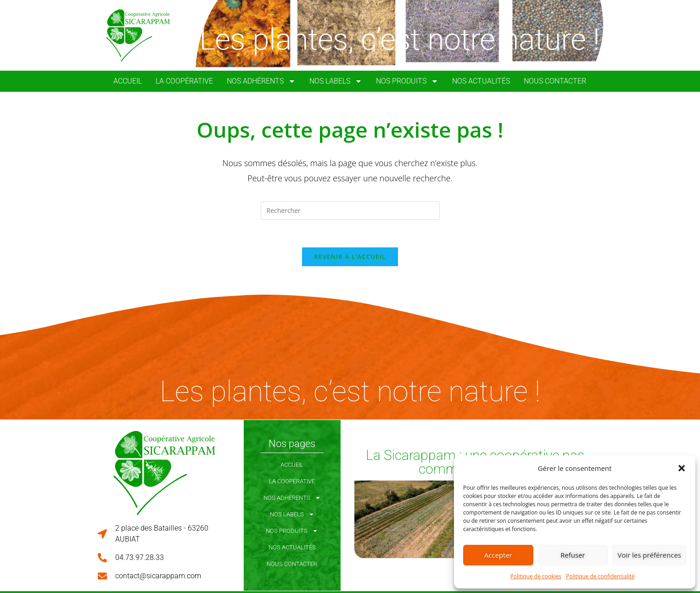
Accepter (498, 555)
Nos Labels (336, 81)
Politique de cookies (536, 576)
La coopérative (184, 81)
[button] (682, 468)
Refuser (573, 555)
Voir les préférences (649, 555)
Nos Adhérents (261, 81)
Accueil (128, 81)
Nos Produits (407, 81)
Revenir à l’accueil (350, 257)
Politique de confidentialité (600, 576)
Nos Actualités (481, 81)
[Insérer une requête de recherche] (350, 211)
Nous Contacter (555, 81)
